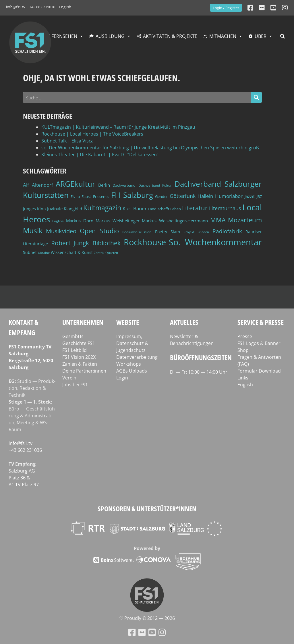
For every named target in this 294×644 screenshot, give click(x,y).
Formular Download (259, 371)
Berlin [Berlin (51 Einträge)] (104, 185)
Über (261, 36)
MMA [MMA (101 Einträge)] (218, 220)
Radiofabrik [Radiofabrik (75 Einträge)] (227, 231)
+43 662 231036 (42, 7)
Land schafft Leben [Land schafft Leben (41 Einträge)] (164, 209)
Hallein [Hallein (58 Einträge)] (205, 196)
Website (128, 322)
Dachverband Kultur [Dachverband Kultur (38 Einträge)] (155, 185)
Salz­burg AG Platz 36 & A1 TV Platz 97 (24, 478)
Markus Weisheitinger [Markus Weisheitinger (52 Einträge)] (118, 221)
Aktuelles (184, 322)
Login (122, 378)
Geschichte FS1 (79, 343)
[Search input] (137, 97)
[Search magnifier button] (256, 97)
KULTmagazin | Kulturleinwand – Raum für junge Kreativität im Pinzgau (118, 127)
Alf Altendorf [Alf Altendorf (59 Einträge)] (38, 185)
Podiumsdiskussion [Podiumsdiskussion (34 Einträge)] (137, 232)
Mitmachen (223, 36)
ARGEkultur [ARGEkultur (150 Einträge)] (76, 184)
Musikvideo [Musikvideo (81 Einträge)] (61, 231)
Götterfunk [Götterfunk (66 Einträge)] (183, 196)
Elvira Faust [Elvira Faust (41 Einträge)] (81, 196)
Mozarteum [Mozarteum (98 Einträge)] (245, 220)
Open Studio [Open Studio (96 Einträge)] (99, 231)
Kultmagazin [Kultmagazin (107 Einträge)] (102, 208)
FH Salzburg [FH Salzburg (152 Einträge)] (132, 195)
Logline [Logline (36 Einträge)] (58, 221)
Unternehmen (83, 322)
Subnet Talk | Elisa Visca (67, 141)
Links (243, 378)
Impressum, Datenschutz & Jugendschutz (132, 343)
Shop (243, 350)
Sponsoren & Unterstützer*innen (147, 509)
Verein (69, 378)
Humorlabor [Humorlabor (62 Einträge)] (229, 196)
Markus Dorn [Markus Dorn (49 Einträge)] (80, 221)
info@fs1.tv (16, 7)
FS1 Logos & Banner (259, 343)
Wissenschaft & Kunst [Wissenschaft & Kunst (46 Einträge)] (72, 252)
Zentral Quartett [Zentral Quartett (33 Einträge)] (106, 253)
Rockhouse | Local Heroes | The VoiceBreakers (92, 134)
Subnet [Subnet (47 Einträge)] (30, 252)
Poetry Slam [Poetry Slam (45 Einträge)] (168, 232)
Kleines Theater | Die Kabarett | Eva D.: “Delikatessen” (100, 155)
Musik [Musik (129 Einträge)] (33, 231)
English (65, 7)
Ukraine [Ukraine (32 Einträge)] (44, 253)
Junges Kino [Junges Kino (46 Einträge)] (34, 209)
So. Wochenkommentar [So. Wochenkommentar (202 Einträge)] (215, 242)
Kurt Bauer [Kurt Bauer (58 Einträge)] (135, 208)
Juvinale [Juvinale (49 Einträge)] (55, 209)
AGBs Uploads (132, 371)
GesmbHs (73, 336)
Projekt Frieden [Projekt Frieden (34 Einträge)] (196, 232)
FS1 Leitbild (75, 350)
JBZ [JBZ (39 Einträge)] (259, 197)
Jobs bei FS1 (75, 385)
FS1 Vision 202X (79, 357)
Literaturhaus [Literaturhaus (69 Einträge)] (225, 208)
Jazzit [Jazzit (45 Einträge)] (250, 196)
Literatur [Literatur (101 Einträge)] (195, 208)
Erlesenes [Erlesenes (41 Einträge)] (101, 196)
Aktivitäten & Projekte (170, 36)
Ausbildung (110, 36)
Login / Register (226, 8)
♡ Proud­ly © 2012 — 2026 (147, 618)
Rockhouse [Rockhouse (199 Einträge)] (145, 242)
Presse (245, 336)
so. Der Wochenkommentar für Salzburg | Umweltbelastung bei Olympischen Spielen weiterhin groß (150, 148)
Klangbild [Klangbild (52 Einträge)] (73, 209)
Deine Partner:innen (84, 371)
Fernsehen (64, 36)
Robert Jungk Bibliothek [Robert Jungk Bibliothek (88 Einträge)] (86, 243)
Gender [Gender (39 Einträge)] (161, 197)
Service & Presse (261, 322)
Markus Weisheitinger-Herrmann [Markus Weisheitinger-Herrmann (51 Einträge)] (175, 221)
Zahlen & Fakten (80, 364)
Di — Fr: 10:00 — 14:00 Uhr (199, 372)
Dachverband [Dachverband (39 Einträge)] (124, 185)
